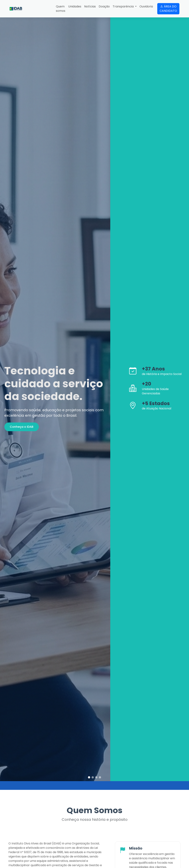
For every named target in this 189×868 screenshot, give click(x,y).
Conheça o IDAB (22, 427)
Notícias (90, 6)
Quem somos (61, 9)
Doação (104, 6)
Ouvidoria (146, 6)
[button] (89, 777)
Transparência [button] (124, 6)
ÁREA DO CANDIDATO (168, 9)
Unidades (75, 6)
